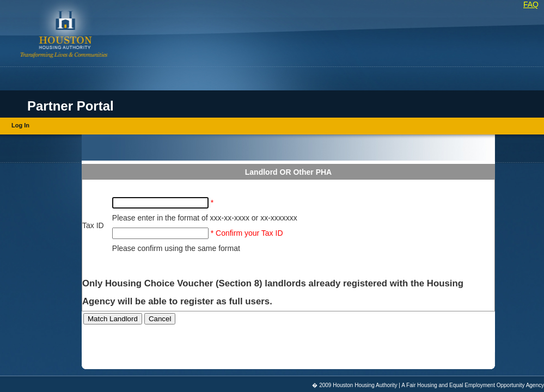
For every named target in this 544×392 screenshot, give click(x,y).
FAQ (531, 4)
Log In (20, 125)
